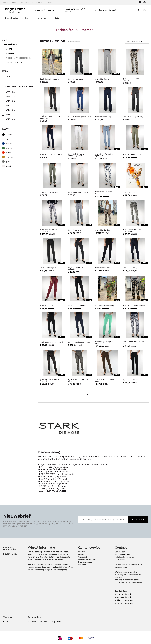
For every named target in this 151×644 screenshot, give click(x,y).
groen (9, 148)
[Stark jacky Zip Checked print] (80, 368)
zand (9, 166)
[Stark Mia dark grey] (80, 67)
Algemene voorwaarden (10, 548)
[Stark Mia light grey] (107, 67)
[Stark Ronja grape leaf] (52, 180)
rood (9, 152)
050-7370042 (120, 560)
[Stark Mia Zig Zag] (107, 218)
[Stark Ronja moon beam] (80, 180)
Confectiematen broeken (18, 87)
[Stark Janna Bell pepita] (52, 67)
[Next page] (100, 395)
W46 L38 (10, 115)
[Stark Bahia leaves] (135, 180)
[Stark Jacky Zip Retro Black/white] (135, 218)
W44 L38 (10, 110)
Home (6, 2)
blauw (9, 143)
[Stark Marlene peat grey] (135, 105)
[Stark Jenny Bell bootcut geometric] (52, 105)
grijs (8, 161)
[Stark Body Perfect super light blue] (107, 143)
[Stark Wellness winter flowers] (135, 67)
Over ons (40, 2)
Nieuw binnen (41, 18)
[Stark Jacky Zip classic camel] (107, 368)
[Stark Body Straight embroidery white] (80, 143)
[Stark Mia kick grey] (52, 256)
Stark (8, 77)
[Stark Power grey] (80, 218)
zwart (9, 134)
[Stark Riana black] (107, 256)
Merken (25, 18)
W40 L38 (10, 101)
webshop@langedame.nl (125, 557)
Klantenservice (27, 2)
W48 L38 (10, 119)
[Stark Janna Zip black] (80, 293)
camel (9, 157)
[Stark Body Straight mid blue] (80, 105)
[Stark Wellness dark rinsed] (52, 143)
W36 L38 (10, 92)
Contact (14, 2)
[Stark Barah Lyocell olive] (135, 143)
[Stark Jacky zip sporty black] (52, 330)
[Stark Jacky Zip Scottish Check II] (52, 368)
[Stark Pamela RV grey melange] (80, 256)
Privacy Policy (10, 554)
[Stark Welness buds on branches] (107, 180)
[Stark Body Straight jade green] (107, 330)
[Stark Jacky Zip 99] (135, 368)
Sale (57, 18)
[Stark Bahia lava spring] (107, 293)
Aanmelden (138, 520)
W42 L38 (10, 106)
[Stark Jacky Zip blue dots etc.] (135, 330)
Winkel (49, 2)
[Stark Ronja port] (52, 293)
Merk (18, 71)
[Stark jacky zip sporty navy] (80, 330)
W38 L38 (10, 97)
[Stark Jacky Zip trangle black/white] (52, 218)
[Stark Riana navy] (135, 256)
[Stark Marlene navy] (107, 105)
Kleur (18, 129)
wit (8, 139)
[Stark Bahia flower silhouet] (135, 293)
